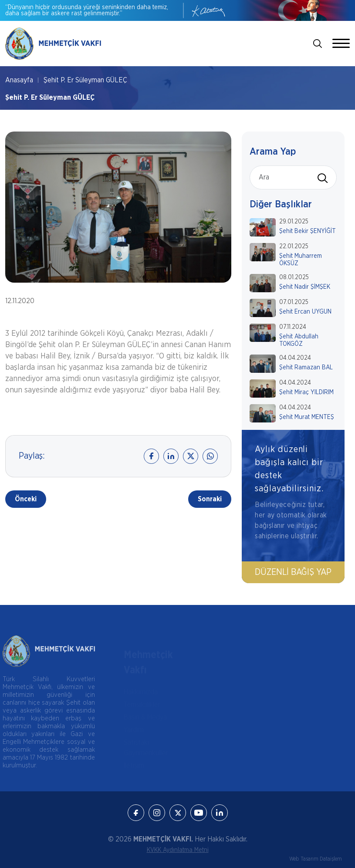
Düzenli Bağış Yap (293, 572)
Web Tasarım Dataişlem (316, 859)
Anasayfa (19, 80)
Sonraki (210, 499)
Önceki (26, 499)
